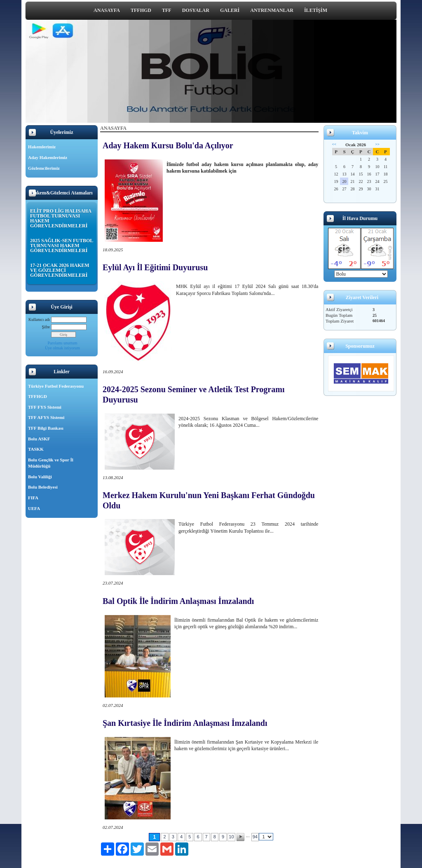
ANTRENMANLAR (272, 10)
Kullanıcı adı (39, 319)
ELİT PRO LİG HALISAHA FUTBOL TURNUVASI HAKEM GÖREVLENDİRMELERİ (61, 218)
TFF (167, 10)
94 (255, 837)
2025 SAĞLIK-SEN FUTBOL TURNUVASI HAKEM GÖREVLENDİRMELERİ (62, 246)
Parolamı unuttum (63, 343)
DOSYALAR (196, 10)
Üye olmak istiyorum (62, 348)
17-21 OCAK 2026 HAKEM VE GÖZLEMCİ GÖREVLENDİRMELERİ (60, 270)
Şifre (46, 327)
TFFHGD (141, 10)
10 (231, 837)
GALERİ (230, 10)
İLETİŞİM (316, 10)
